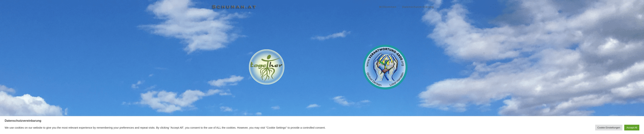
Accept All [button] (632, 128)
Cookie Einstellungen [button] (609, 128)
